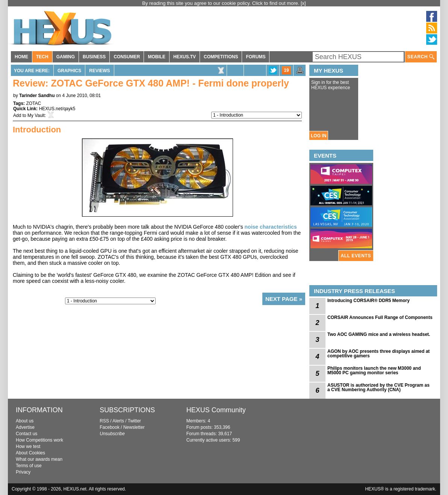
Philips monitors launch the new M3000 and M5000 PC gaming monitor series (374, 370)
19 (286, 70)
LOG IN (319, 136)
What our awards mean (39, 459)
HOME (21, 57)
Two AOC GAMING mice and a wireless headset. (379, 334)
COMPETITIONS (221, 57)
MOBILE (157, 57)
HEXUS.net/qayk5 (57, 109)
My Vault (36, 115)
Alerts (118, 421)
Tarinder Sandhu (37, 96)
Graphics (69, 71)
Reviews (99, 71)
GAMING (66, 57)
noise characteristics (271, 227)
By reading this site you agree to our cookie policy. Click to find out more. (221, 3)
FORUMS (256, 57)
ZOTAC (33, 103)
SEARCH (421, 57)
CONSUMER (127, 57)
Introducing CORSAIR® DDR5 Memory (369, 301)
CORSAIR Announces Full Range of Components (380, 317)
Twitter (134, 421)
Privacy (23, 472)
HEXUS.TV (185, 57)
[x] (303, 3)
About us (25, 421)
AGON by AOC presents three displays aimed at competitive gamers (378, 354)
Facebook (110, 427)
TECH (42, 57)
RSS (104, 421)
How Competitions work (39, 440)
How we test (28, 446)
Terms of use (29, 466)
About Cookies (30, 453)
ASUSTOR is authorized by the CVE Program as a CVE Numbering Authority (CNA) (378, 387)
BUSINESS (94, 57)
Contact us (26, 434)
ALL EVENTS (356, 256)
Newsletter (134, 427)
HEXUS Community (216, 410)
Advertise (25, 427)
